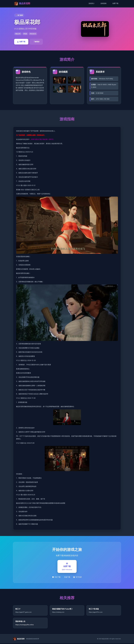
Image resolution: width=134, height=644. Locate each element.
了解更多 (37, 42)
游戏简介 (92, 3)
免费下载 (115, 3)
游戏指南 (103, 3)
